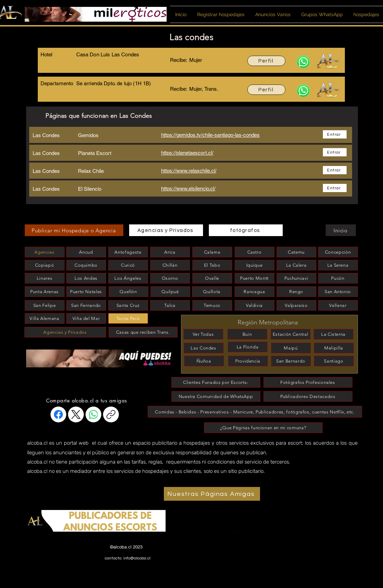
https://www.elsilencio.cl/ (188, 188)
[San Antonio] (338, 292)
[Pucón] (338, 278)
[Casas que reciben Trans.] (143, 332)
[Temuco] (212, 305)
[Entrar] (335, 134)
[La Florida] (248, 347)
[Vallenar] (338, 305)
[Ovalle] (212, 278)
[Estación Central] (291, 334)
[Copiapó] (45, 265)
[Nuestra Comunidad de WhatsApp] (216, 396)
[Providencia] (248, 361)
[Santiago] (334, 361)
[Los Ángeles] (128, 278)
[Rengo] (296, 292)
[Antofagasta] (128, 252)
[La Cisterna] (334, 334)
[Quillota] (212, 292)
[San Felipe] (45, 305)
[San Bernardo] (291, 361)
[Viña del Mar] (86, 318)
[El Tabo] (212, 265)
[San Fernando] (86, 305)
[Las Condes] (204, 348)
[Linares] (45, 278)
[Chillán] (170, 265)
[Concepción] (338, 252)
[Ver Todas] (203, 334)
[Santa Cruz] (128, 305)
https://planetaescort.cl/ (187, 153)
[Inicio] (341, 230)
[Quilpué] (170, 292)
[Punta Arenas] (45, 292)
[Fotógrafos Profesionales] (308, 382)
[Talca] (170, 305)
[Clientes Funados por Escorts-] (216, 382)
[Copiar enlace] (111, 414)
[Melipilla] (334, 348)
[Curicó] (128, 265)
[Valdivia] (255, 305)
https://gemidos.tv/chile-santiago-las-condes (210, 135)
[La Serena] (338, 265)
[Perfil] (266, 61)
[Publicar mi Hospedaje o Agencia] (74, 230)
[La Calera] (296, 265)
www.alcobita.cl (119, 577)
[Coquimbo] (86, 265)
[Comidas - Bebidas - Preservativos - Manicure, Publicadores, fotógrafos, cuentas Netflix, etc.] (255, 412)
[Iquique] (255, 265)
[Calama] (212, 252)
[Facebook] (58, 414)
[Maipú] (291, 348)
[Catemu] (296, 252)
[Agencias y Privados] (166, 230)
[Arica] (170, 252)
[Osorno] (170, 278)
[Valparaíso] (296, 305)
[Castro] (255, 252)
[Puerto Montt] (255, 278)
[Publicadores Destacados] (308, 396)
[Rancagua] (255, 292)
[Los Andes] (86, 278)
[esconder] (60, 349)
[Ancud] (86, 252)
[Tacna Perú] (128, 318)
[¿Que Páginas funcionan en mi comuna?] (263, 428)
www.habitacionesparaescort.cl (136, 563)
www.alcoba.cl (118, 584)
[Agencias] (45, 252)
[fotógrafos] (246, 230)
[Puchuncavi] (296, 278)
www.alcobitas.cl (120, 570)
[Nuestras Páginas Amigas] (212, 494)
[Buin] (247, 334)
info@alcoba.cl (137, 558)
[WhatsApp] (93, 414)
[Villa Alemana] (45, 318)
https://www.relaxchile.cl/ (189, 171)
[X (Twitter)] (76, 414)
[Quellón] (128, 292)
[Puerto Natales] (86, 292)
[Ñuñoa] (204, 361)
